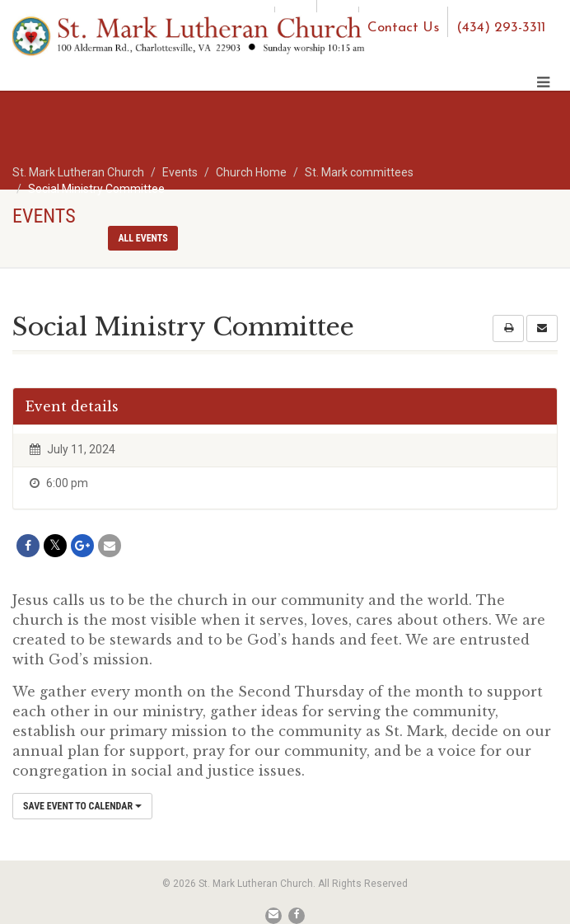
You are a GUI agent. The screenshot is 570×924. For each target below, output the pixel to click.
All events (142, 238)
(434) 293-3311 (501, 28)
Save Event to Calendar (82, 806)
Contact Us (403, 28)
